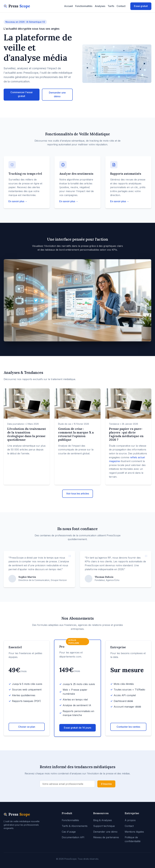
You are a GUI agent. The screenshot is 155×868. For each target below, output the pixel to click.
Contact (121, 6)
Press (17, 6)
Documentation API (73, 837)
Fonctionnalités (84, 6)
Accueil (68, 6)
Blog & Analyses (103, 820)
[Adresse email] (67, 784)
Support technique (104, 826)
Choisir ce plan (27, 727)
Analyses (100, 6)
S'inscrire (106, 784)
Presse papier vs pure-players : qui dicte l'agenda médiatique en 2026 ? (126, 434)
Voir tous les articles (78, 494)
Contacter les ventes (128, 727)
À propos (130, 820)
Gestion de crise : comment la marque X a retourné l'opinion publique (76, 434)
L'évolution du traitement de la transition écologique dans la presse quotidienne (27, 434)
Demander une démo (57, 95)
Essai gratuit (141, 6)
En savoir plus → (18, 201)
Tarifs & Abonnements (75, 826)
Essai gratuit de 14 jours (78, 728)
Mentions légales (134, 832)
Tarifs (111, 6)
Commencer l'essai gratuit (21, 94)
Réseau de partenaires (106, 837)
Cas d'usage (69, 832)
